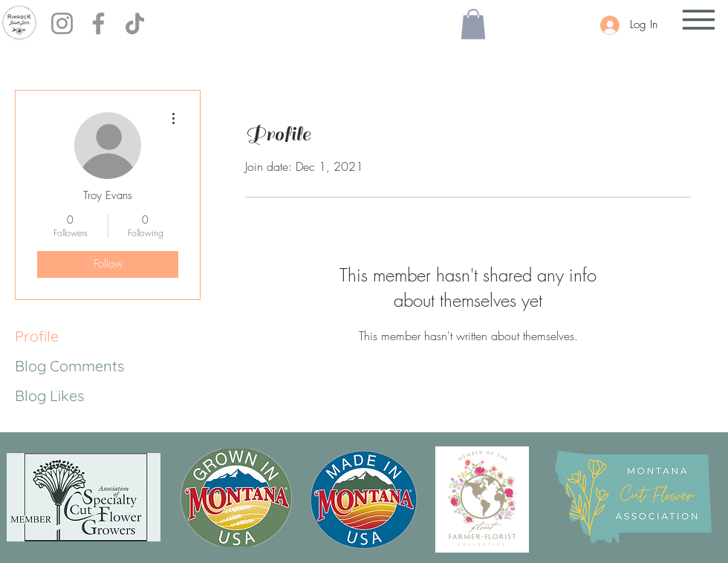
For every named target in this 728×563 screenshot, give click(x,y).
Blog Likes (49, 396)
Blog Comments (69, 366)
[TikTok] (135, 23)
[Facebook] (98, 23)
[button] (473, 24)
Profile (37, 336)
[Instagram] (62, 23)
